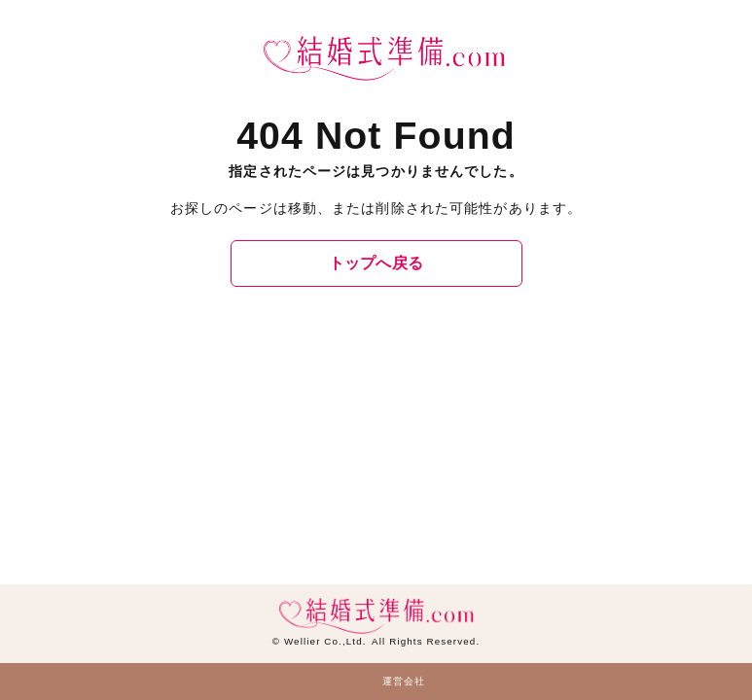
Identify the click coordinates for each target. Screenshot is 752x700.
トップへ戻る (376, 263)
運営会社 (404, 681)
